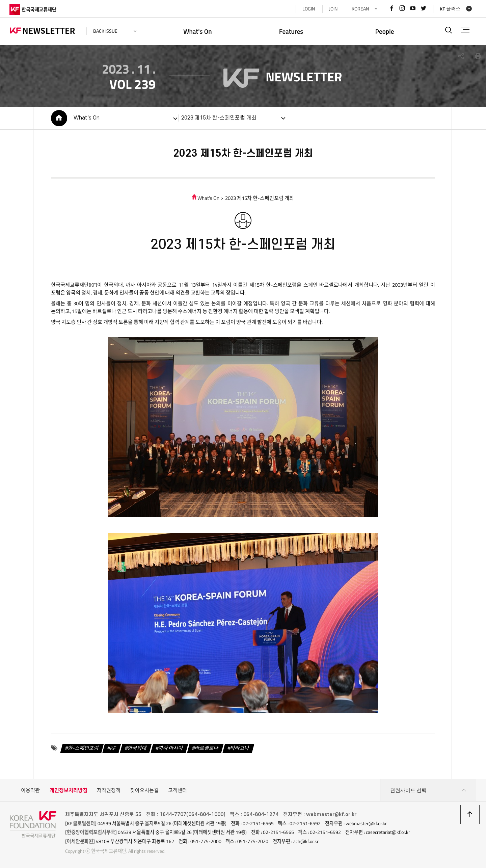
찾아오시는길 (144, 791)
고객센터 (178, 791)
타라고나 (239, 748)
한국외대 (137, 748)
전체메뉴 (465, 30)
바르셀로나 (206, 748)
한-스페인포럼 (83, 748)
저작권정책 (109, 791)
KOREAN (360, 9)
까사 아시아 (170, 748)
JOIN (333, 9)
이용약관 (30, 791)
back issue (106, 31)
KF (113, 748)
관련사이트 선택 (428, 791)
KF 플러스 (450, 9)
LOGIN (308, 9)
